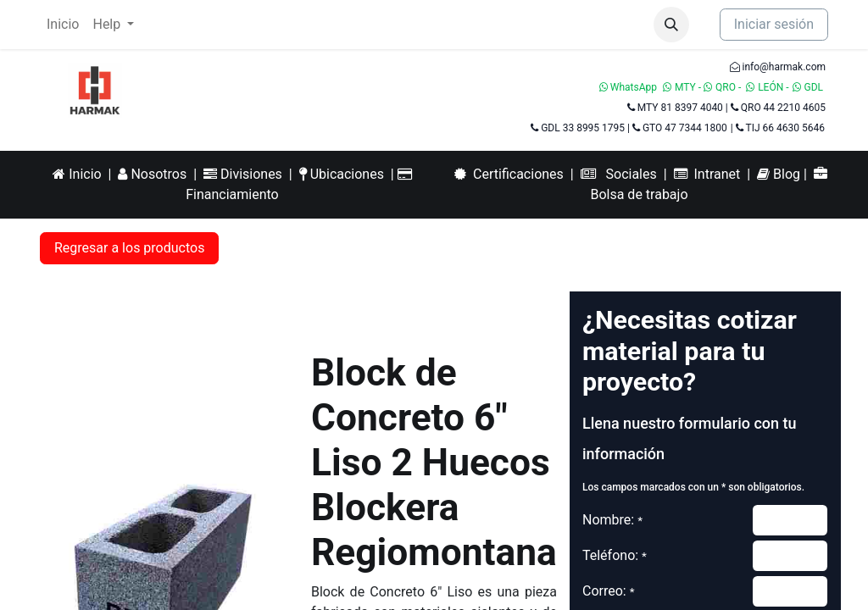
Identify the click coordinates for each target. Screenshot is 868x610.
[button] (671, 25)
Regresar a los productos (129, 248)
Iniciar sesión (774, 24)
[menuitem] (63, 25)
